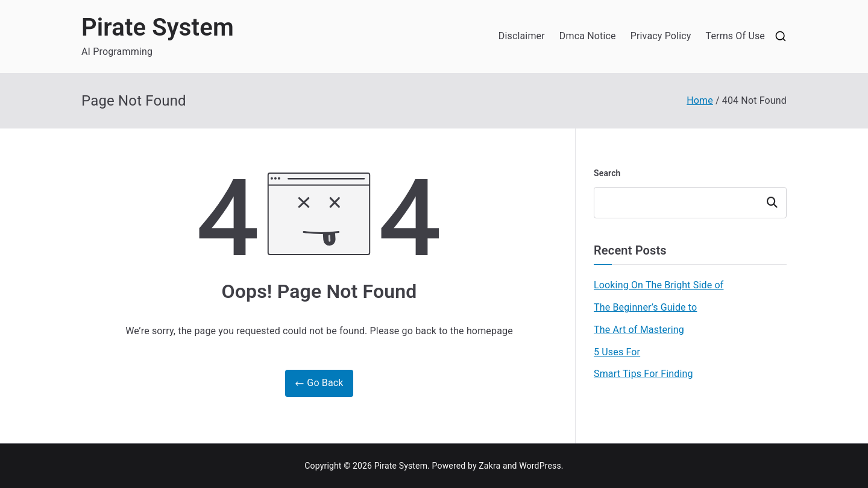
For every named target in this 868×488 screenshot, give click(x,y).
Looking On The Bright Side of (659, 285)
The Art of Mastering (639, 330)
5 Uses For (617, 352)
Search (607, 173)
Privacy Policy (661, 36)
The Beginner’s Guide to (645, 307)
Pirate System (158, 27)
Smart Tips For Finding (643, 374)
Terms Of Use (735, 36)
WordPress (540, 466)
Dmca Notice (588, 36)
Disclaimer (522, 36)
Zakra (489, 466)
